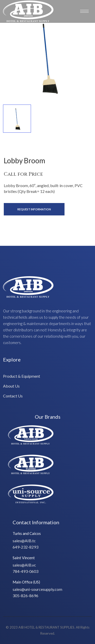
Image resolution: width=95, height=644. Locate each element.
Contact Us (13, 396)
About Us (11, 386)
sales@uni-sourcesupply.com (37, 589)
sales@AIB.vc (24, 565)
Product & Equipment (22, 376)
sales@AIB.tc (24, 541)
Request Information (34, 209)
